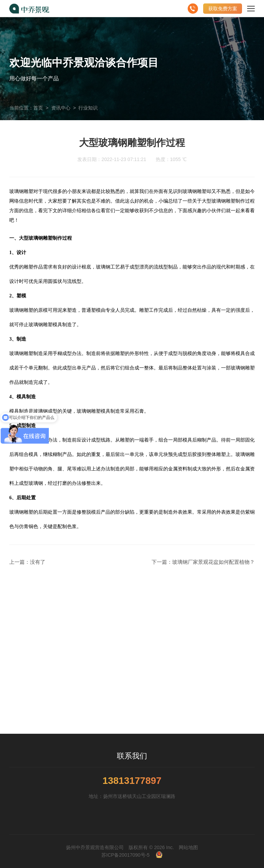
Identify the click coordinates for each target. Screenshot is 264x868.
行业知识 (88, 108)
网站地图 (188, 847)
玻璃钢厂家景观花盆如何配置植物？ (213, 562)
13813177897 (132, 781)
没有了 (38, 562)
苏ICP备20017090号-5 (125, 855)
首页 (38, 108)
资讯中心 (61, 108)
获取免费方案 (223, 9)
